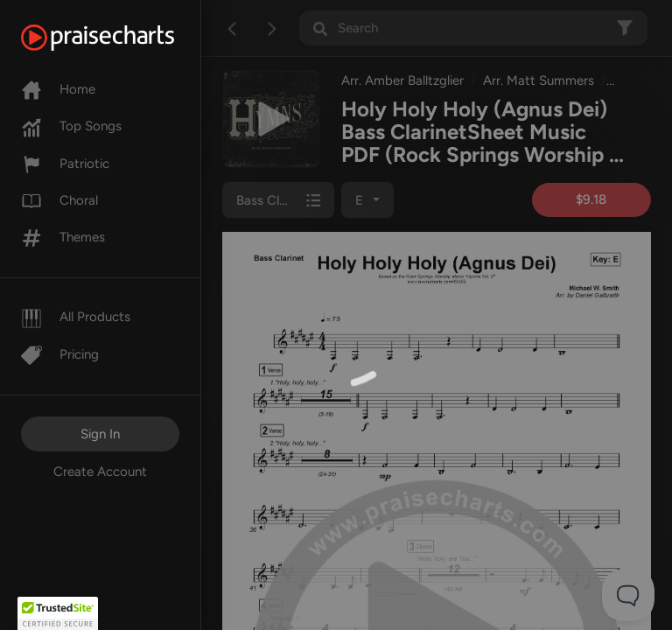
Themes (63, 237)
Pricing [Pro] (60, 354)
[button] (58, 613)
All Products (76, 317)
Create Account (100, 472)
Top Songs (71, 126)
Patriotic (65, 164)
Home (58, 89)
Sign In (100, 434)
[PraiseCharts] (119, 38)
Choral (59, 200)
